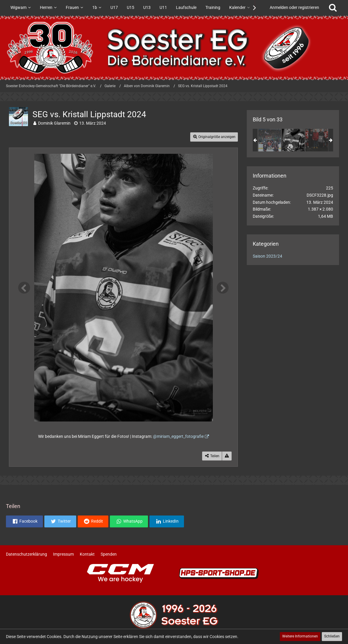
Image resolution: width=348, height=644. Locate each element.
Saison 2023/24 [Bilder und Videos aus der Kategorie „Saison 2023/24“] (267, 256)
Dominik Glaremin (54, 123)
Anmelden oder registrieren (294, 7)
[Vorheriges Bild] (24, 288)
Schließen (332, 636)
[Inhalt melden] (227, 456)
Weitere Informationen (300, 636)
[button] (24, 521)
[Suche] (333, 7)
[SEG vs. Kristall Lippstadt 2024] (270, 140)
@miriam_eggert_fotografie (178, 436)
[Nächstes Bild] (223, 288)
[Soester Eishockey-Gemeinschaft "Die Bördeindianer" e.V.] (174, 48)
